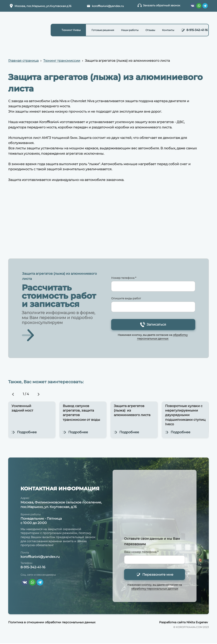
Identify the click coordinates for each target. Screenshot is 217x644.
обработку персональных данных (155, 589)
